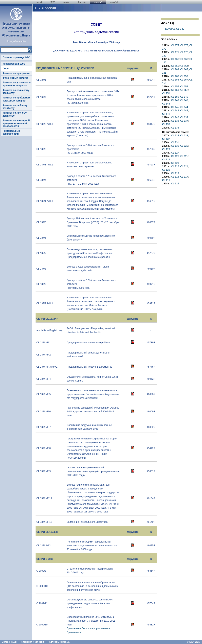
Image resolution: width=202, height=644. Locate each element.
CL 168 (175, 59)
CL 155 (175, 87)
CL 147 (184, 100)
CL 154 (184, 87)
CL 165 (175, 66)
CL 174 (175, 45)
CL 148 (175, 100)
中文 (53, 2)
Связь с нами (9, 642)
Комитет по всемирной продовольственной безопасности (16, 123)
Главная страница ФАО (16, 57)
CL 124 (166, 160)
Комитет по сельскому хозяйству (16, 92)
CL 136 (166, 124)
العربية (39, 2)
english (67, 2)
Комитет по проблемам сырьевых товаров (16, 99)
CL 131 (175, 142)
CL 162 (184, 69)
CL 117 (184, 177)
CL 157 (184, 80)
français (82, 2)
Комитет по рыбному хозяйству (15, 107)
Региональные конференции (11, 132)
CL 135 (175, 128)
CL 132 (166, 139)
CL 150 (175, 97)
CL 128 (166, 149)
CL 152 (184, 90)
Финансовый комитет (15, 78)
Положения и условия (32, 642)
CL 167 (184, 59)
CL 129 (184, 146)
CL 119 (175, 173)
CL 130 (175, 146)
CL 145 (175, 107)
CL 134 (175, 136)
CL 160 (175, 76)
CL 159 (184, 76)
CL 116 (166, 180)
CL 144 (184, 107)
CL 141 (166, 114)
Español (114, 2)
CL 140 (175, 117)
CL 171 (175, 52)
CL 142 (184, 111)
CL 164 (184, 66)
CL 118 (175, 177)
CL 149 (184, 97)
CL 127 (175, 153)
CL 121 (184, 166)
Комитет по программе (16, 73)
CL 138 (175, 121)
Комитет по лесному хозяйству (14, 114)
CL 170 (184, 52)
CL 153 (175, 90)
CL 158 (175, 80)
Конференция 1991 (14, 64)
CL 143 (175, 111)
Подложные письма (59, 642)
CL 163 (175, 69)
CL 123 (175, 163)
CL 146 (166, 104)
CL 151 (166, 93)
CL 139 (184, 117)
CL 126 (175, 156)
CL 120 (166, 170)
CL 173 (184, 45)
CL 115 (175, 184)
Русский (98, 2)
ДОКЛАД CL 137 (175, 29)
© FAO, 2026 (193, 642)
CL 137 (184, 121)
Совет (6, 69)
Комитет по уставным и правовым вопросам (16, 84)
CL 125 (184, 156)
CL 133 (184, 136)
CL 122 (175, 166)
